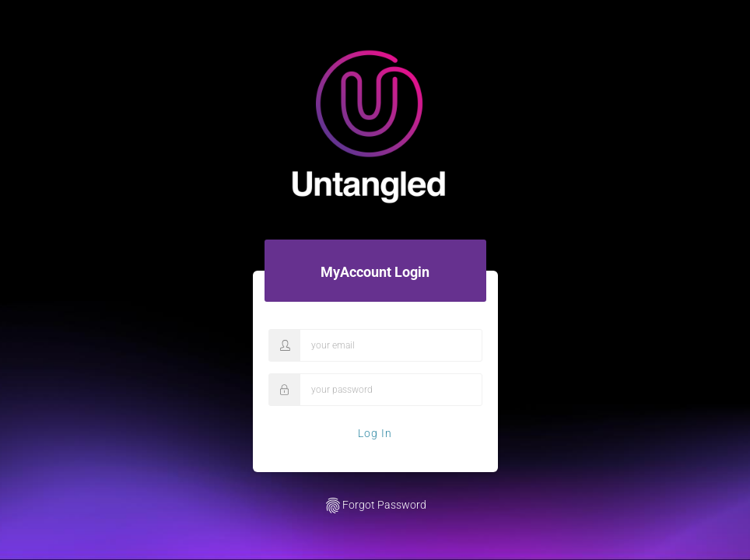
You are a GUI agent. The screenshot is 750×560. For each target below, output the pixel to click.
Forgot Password (375, 506)
